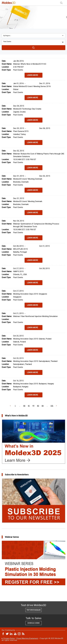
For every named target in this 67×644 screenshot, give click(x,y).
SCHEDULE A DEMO (34, 623)
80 (24, 406)
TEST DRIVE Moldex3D (34, 610)
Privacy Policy (9, 638)
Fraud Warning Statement (27, 638)
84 (43, 406)
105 (52, 406)
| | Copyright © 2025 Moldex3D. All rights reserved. (33, 639)
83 (38, 406)
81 (29, 406)
